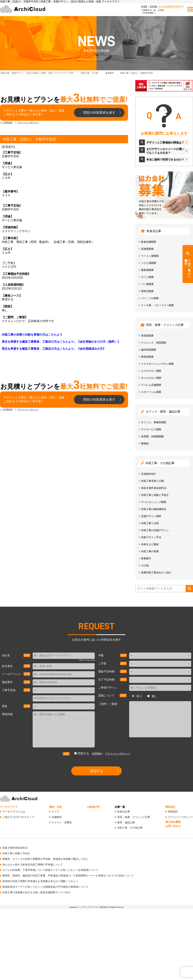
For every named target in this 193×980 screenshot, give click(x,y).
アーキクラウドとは (14, 812)
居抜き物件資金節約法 (154, 488)
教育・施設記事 (126, 822)
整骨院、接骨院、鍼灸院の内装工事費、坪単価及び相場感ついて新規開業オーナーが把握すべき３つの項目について (68, 876)
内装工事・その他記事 (130, 828)
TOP (37, 73)
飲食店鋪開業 (149, 242)
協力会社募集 (173, 822)
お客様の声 (93, 807)
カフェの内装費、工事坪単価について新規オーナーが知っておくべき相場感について (50, 870)
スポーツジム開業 (151, 392)
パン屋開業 (147, 284)
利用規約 (97, 754)
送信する (96, 771)
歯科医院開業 (149, 350)
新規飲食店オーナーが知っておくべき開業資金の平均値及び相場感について (45, 887)
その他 (145, 565)
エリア (55, 812)
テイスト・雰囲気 (62, 822)
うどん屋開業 (149, 263)
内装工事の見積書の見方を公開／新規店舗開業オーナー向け (36, 892)
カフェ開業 (147, 277)
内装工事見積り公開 (152, 481)
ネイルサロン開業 (151, 378)
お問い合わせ (173, 826)
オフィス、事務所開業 (154, 422)
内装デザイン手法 (151, 537)
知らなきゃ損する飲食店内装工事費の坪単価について (33, 865)
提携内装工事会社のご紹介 (156, 572)
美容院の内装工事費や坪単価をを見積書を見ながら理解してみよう (40, 881)
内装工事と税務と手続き (155, 495)
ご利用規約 (7, 123)
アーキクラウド (9, 807)
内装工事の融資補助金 (154, 509)
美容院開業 (147, 336)
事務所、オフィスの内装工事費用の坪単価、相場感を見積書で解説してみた (45, 859)
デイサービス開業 (151, 429)
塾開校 (145, 443)
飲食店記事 (124, 812)
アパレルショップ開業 (154, 502)
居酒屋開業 (147, 249)
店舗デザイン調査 (151, 516)
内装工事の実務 (150, 551)
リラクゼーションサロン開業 (157, 364)
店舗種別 (57, 817)
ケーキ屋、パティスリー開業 (157, 305)
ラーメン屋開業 (150, 256)
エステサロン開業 (151, 371)
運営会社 (170, 807)
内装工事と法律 (150, 523)
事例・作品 (56, 807)
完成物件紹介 (149, 474)
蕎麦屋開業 (147, 270)
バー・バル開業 (150, 298)
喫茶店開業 (147, 291)
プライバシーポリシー (28, 123)
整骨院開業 (147, 357)
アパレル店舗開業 (151, 385)
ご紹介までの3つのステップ (18, 817)
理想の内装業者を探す (99, 113)
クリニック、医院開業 (154, 343)
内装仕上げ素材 (150, 544)
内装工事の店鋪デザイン (155, 530)
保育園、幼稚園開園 (152, 436)
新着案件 (8, 147)
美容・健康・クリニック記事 (134, 817)
